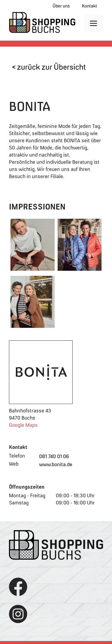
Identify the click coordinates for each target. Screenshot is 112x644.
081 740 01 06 (54, 456)
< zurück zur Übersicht (49, 67)
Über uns (61, 6)
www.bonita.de (56, 464)
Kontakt (89, 6)
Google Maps (23, 425)
